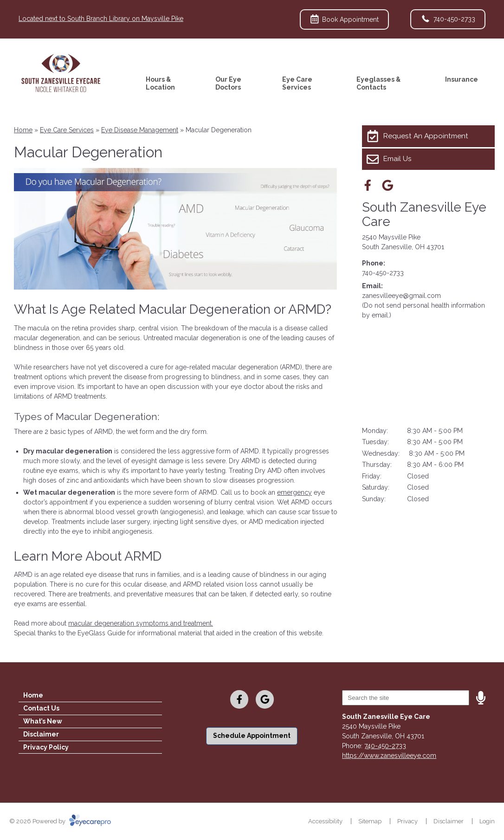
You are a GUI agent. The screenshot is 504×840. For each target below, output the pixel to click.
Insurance (462, 79)
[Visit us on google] (388, 185)
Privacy (407, 821)
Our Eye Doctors (228, 83)
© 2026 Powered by (60, 821)
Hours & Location (160, 83)
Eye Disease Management (140, 130)
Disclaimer (41, 734)
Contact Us (41, 708)
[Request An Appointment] (428, 136)
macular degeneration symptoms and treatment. (141, 623)
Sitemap (370, 821)
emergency (294, 492)
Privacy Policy (46, 747)
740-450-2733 (383, 273)
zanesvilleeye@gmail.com (401, 296)
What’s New (43, 721)
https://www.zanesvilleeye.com (389, 756)
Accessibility (325, 821)
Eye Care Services (297, 83)
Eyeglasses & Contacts (378, 83)
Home (23, 130)
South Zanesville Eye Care (424, 214)
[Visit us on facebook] (368, 185)
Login (487, 821)
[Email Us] (428, 159)
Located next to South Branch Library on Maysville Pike (101, 19)
